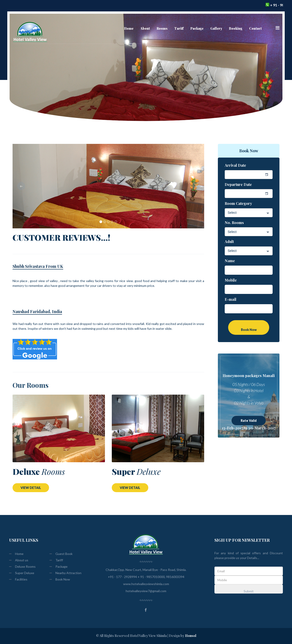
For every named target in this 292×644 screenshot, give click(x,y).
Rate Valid (249, 421)
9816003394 (175, 577)
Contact (255, 28)
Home (129, 28)
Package (59, 566)
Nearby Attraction (65, 573)
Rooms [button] (162, 28)
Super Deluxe (22, 573)
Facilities (18, 579)
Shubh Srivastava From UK (38, 266)
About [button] (145, 28)
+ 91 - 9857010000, (151, 577)
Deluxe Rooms (22, 566)
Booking (236, 28)
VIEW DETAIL (31, 488)
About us (19, 560)
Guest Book (61, 554)
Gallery (216, 28)
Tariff (179, 28)
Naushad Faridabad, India (37, 311)
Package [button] (197, 28)
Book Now (60, 579)
